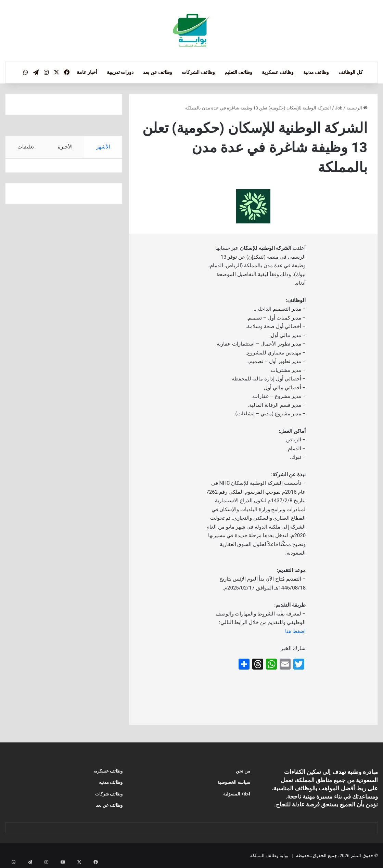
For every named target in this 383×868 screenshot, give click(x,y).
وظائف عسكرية (278, 72)
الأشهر (103, 147)
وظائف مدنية (316, 72)
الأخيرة (65, 147)
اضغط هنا (295, 631)
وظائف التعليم (238, 72)
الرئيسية (357, 108)
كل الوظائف (350, 72)
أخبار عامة (87, 72)
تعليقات (25, 147)
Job (339, 108)
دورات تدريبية (120, 72)
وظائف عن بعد (158, 72)
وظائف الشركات (198, 72)
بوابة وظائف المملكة (269, 856)
